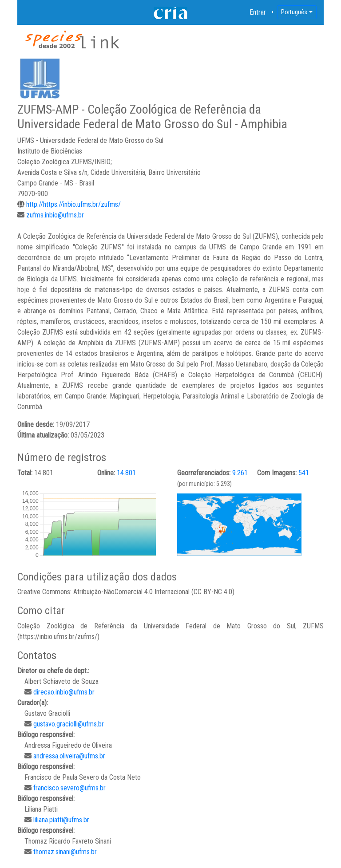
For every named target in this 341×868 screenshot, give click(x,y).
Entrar (258, 12)
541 (304, 473)
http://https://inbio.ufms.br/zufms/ (73, 204)
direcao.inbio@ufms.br (64, 692)
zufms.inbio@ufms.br (55, 215)
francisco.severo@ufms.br (69, 788)
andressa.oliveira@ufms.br (69, 756)
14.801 (126, 473)
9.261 (240, 473)
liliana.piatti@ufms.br (61, 820)
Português (294, 12)
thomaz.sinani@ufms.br (65, 852)
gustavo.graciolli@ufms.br (69, 724)
